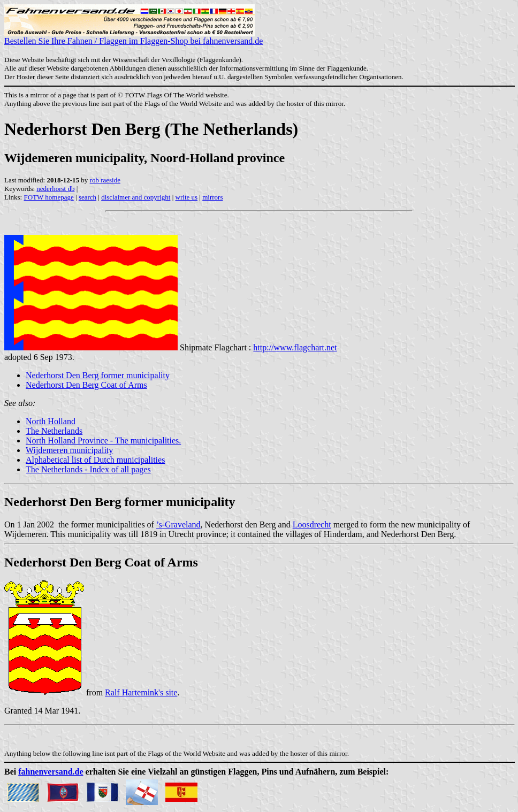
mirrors (212, 197)
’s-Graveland (178, 524)
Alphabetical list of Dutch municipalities (95, 460)
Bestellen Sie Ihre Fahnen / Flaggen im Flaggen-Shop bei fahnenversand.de (134, 37)
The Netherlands (54, 431)
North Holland (51, 421)
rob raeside (105, 180)
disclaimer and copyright (136, 197)
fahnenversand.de (51, 772)
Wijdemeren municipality (69, 450)
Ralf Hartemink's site (141, 692)
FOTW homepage (48, 197)
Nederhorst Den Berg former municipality (98, 375)
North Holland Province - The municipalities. (103, 441)
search (87, 197)
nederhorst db (55, 189)
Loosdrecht (312, 524)
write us (187, 197)
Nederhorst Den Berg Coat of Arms (86, 385)
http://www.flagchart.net (295, 347)
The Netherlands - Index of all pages (88, 469)
